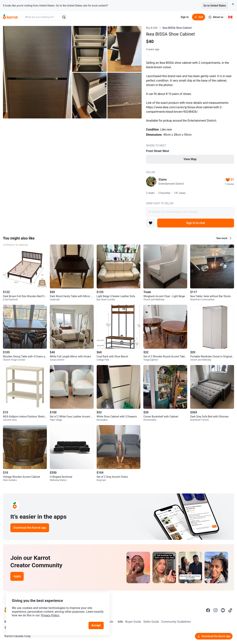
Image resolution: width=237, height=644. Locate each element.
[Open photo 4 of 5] (89, 96)
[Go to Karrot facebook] (208, 610)
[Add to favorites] (151, 223)
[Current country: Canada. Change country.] (230, 17)
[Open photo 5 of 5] (125, 96)
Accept (96, 625)
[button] (224, 238)
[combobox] (42, 17)
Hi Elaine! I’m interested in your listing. (190, 212)
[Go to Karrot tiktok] (230, 610)
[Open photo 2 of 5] (89, 49)
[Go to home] (10, 17)
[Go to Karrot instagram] (216, 610)
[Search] (64, 17)
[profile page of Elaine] (151, 181)
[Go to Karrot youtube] (223, 610)
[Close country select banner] (233, 4)
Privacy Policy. (50, 615)
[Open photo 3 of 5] (125, 49)
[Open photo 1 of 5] (37, 72)
